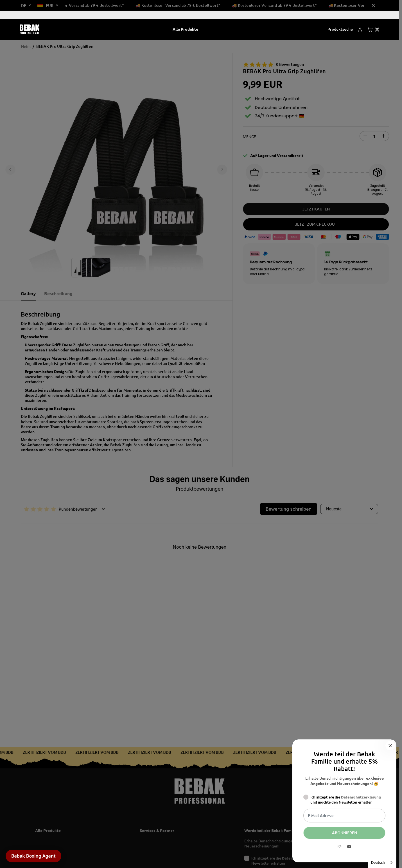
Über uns (369, 15)
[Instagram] (340, 847)
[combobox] (382, 863)
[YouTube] (349, 847)
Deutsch (378, 862)
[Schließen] (390, 744)
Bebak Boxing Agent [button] (33, 856)
